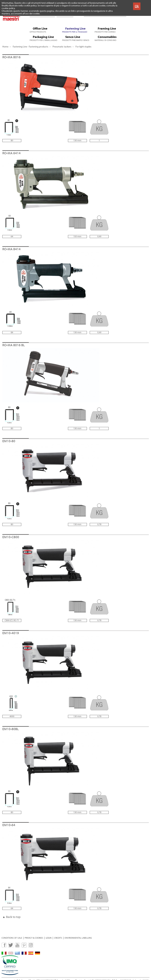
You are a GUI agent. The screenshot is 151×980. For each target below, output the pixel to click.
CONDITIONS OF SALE (12, 938)
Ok (137, 6)
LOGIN (49, 938)
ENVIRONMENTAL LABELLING (78, 938)
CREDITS (58, 938)
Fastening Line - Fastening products (30, 47)
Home (5, 47)
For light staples (83, 47)
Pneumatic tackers (62, 47)
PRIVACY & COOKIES (34, 938)
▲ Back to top (11, 917)
